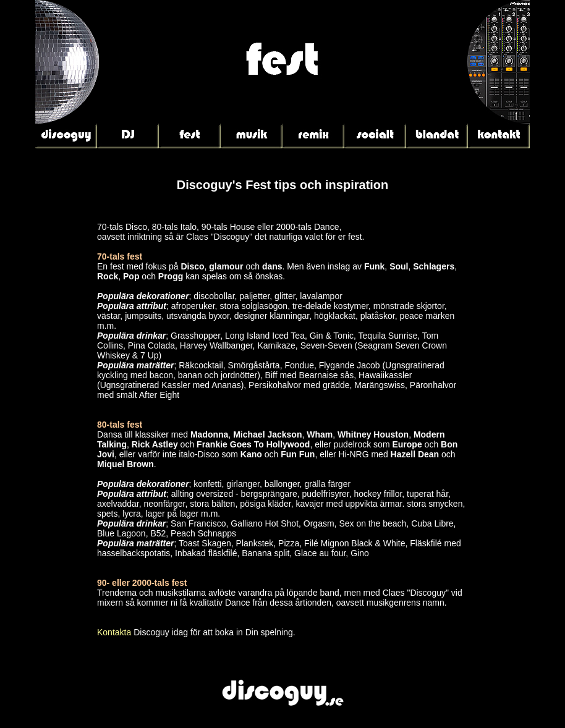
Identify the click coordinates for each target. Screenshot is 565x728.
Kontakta (114, 632)
